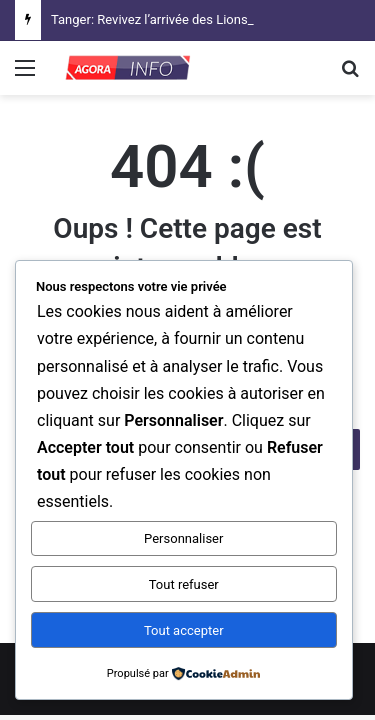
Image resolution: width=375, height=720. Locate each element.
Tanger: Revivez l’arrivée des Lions (149, 19)
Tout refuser (184, 584)
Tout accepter (184, 630)
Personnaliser (183, 538)
